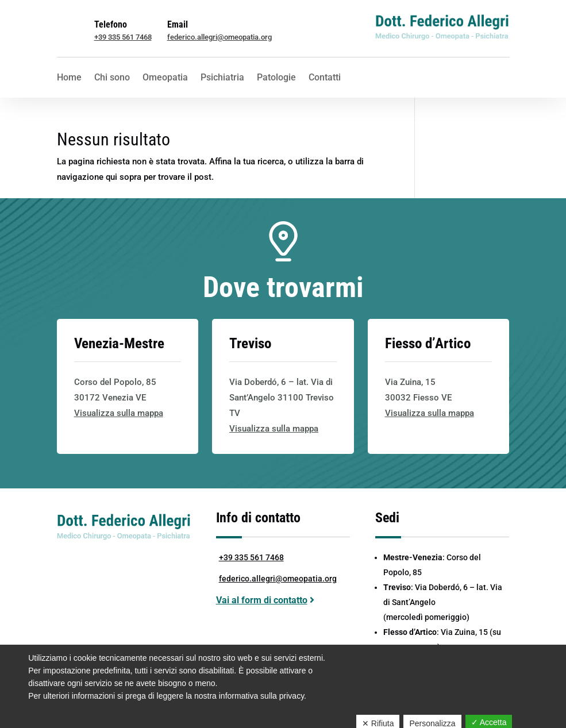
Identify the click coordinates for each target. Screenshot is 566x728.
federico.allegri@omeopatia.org (220, 37)
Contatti (325, 78)
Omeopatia (165, 78)
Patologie (276, 78)
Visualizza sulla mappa (119, 413)
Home (69, 78)
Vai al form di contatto (262, 600)
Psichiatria (222, 78)
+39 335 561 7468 (123, 37)
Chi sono (112, 78)
